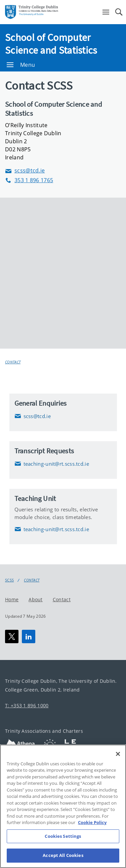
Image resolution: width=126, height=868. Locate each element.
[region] (63, 806)
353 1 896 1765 (29, 180)
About (36, 599)
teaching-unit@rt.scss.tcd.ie (52, 464)
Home (12, 599)
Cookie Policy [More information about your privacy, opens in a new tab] (92, 822)
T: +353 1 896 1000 (27, 705)
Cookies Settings (63, 836)
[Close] (118, 754)
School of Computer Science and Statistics (51, 44)
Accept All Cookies (63, 855)
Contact (13, 362)
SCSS (9, 580)
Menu (21, 65)
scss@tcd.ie (25, 171)
